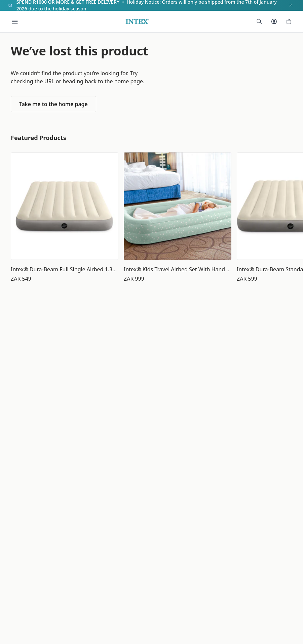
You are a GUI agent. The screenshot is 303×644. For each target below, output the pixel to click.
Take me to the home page (53, 104)
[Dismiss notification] (291, 5)
